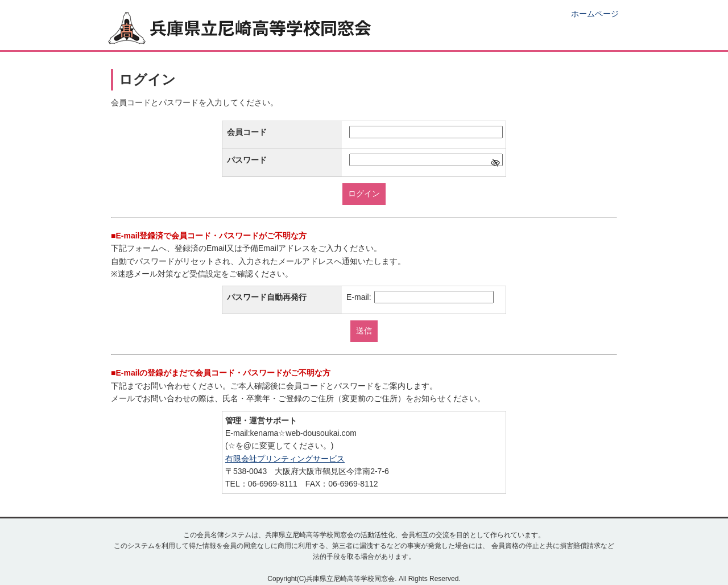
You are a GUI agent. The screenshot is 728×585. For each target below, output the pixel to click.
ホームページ (595, 14)
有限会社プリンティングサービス (285, 459)
